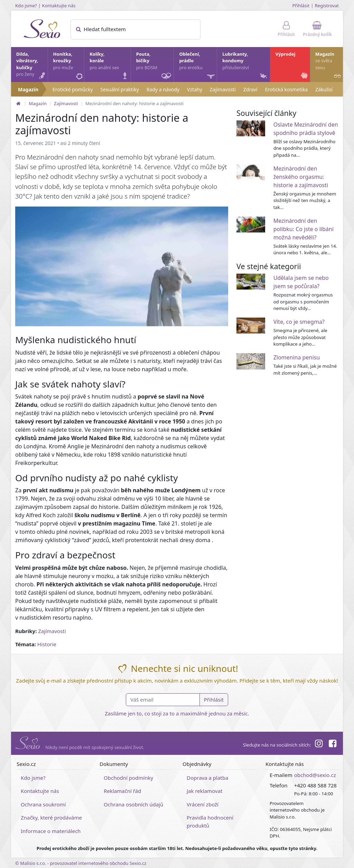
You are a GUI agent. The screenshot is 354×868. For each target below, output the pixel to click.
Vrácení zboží (203, 804)
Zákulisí (324, 89)
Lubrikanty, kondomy (245, 66)
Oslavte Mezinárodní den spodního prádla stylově (306, 129)
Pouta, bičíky (155, 66)
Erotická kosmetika (286, 89)
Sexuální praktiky (119, 89)
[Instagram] (318, 744)
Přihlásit (301, 6)
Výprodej (292, 66)
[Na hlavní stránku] (18, 103)
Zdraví (250, 89)
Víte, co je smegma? (299, 322)
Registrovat (327, 6)
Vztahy (195, 89)
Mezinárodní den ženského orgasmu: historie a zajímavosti (301, 177)
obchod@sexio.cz (315, 775)
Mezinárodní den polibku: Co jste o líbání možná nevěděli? (304, 229)
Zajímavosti (223, 89)
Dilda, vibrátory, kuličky (32, 66)
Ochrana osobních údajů (133, 804)
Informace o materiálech (51, 831)
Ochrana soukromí (43, 804)
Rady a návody (163, 89)
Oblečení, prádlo (198, 66)
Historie (47, 644)
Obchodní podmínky (128, 778)
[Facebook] (333, 744)
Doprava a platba (207, 778)
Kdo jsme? (26, 6)
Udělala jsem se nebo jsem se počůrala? (301, 282)
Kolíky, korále (110, 66)
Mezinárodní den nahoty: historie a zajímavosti (134, 103)
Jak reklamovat (204, 791)
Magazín (329, 66)
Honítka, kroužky (68, 66)
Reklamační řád (122, 791)
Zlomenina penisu (297, 357)
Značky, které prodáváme (51, 817)
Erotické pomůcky (73, 89)
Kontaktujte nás (59, 6)
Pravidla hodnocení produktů (210, 821)
